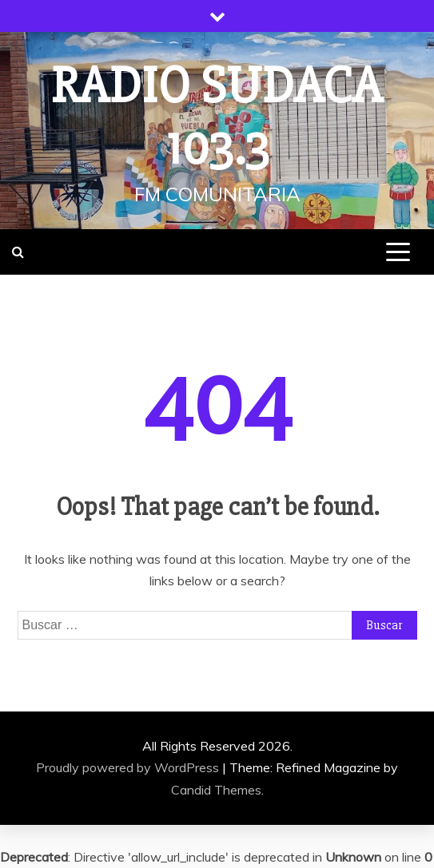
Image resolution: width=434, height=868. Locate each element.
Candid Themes (216, 790)
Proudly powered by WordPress (129, 767)
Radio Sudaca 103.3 (217, 117)
